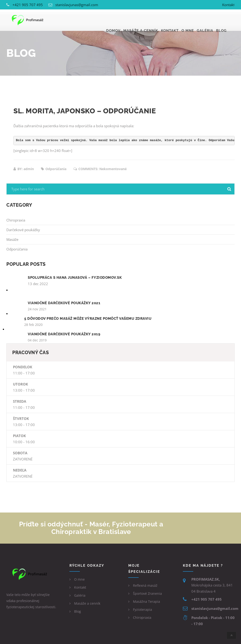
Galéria (205, 20)
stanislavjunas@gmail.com (77, 5)
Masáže (12, 239)
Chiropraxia (16, 220)
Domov (113, 20)
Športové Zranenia (147, 593)
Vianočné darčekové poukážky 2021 (64, 303)
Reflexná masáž (145, 585)
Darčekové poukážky (23, 230)
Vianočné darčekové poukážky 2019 (64, 334)
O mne (188, 20)
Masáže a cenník (141, 20)
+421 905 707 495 (28, 5)
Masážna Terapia (147, 601)
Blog (221, 20)
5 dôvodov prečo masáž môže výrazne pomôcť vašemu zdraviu (88, 319)
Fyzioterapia (143, 609)
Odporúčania (17, 249)
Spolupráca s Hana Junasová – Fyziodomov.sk (75, 278)
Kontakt (228, 5)
